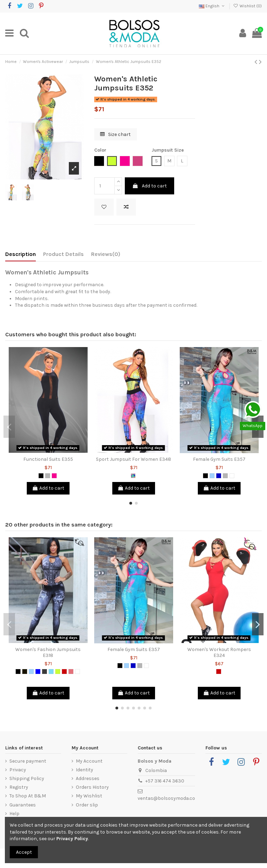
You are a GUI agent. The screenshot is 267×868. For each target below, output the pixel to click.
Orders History (92, 787)
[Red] (64, 672)
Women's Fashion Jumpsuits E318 (48, 652)
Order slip (87, 805)
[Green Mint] (51, 672)
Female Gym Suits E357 (219, 459)
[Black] (41, 476)
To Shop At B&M (28, 796)
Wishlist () (248, 6)
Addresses (88, 778)
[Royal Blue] (219, 476)
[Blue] (38, 672)
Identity (84, 770)
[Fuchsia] (54, 476)
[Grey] (48, 476)
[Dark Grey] (44, 672)
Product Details (63, 254)
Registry (19, 787)
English (212, 6)
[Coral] (71, 672)
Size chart (115, 134)
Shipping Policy (27, 778)
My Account (89, 761)
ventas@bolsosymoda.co (166, 798)
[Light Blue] (212, 476)
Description (21, 254)
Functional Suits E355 (48, 459)
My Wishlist (89, 796)
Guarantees (23, 805)
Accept (24, 852)
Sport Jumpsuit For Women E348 (133, 459)
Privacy (18, 770)
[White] (232, 476)
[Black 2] (25, 672)
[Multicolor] (133, 476)
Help (14, 814)
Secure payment (28, 761)
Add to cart (149, 186)
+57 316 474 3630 (165, 781)
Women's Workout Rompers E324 (219, 652)
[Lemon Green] (58, 672)
